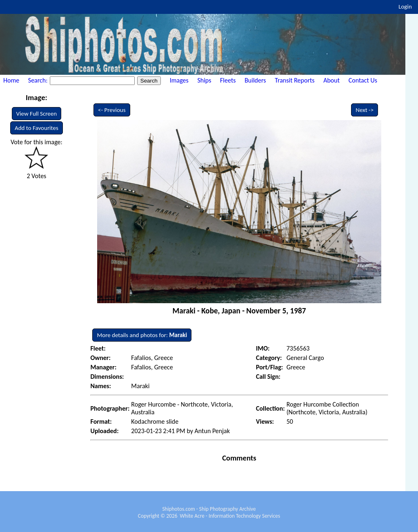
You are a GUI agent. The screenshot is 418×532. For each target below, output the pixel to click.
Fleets (228, 80)
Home (11, 80)
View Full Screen (37, 114)
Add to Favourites (37, 128)
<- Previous (112, 110)
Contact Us (363, 80)
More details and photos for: (142, 335)
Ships (204, 80)
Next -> (365, 110)
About (331, 80)
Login (405, 7)
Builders (255, 80)
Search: (39, 80)
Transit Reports (295, 80)
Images (179, 80)
